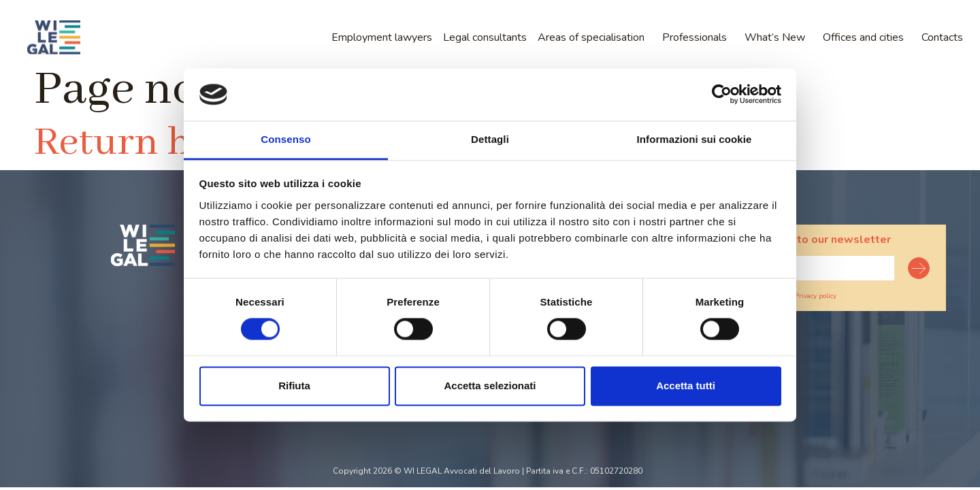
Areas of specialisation (591, 37)
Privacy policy (816, 296)
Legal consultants (485, 37)
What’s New (775, 37)
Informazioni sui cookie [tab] (695, 139)
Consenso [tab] (285, 139)
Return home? (161, 143)
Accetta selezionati (490, 386)
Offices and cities (863, 37)
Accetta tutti (686, 386)
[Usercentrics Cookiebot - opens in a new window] (722, 95)
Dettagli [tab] (490, 139)
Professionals (695, 37)
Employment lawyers (382, 37)
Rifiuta (294, 386)
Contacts (942, 37)
